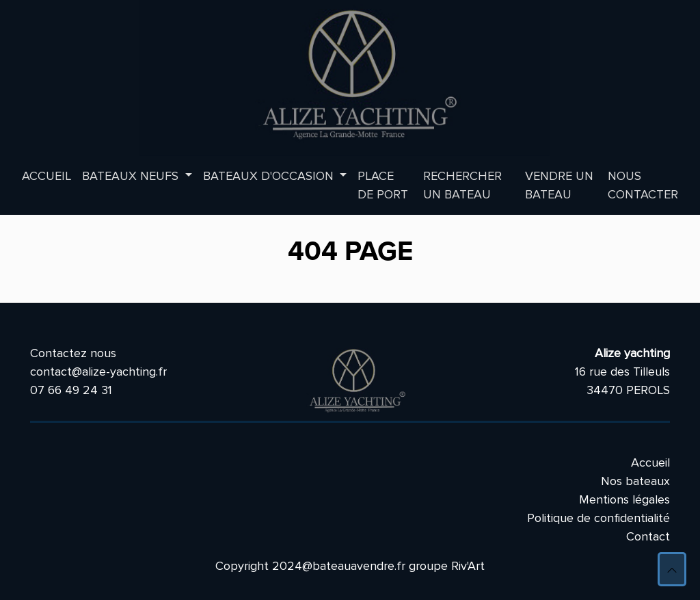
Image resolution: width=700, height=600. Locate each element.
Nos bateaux (635, 481)
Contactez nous (73, 353)
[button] (672, 569)
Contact (648, 536)
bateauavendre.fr (359, 566)
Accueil (46, 176)
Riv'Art (468, 566)
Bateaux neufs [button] (132, 176)
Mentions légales (624, 499)
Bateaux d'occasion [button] (270, 176)
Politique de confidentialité (598, 518)
